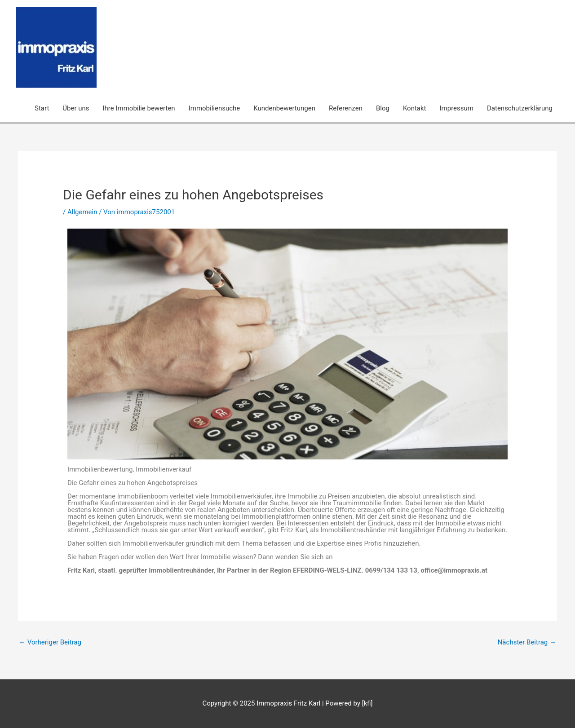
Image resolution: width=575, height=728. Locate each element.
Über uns (76, 108)
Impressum (457, 108)
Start (42, 108)
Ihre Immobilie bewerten (139, 108)
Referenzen (346, 108)
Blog (383, 108)
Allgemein (82, 212)
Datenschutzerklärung (520, 108)
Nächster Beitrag (527, 642)
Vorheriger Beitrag (50, 642)
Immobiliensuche (215, 108)
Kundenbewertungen (284, 108)
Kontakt (415, 108)
